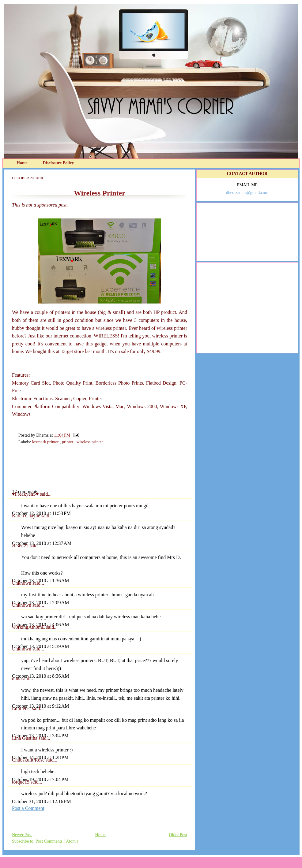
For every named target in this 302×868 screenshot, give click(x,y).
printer (68, 442)
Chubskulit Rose (29, 760)
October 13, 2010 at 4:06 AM (40, 625)
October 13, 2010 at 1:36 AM (40, 581)
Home (23, 163)
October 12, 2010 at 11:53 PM (41, 513)
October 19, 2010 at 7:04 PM (40, 779)
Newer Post (22, 835)
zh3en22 (21, 546)
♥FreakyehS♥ (26, 494)
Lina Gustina (25, 738)
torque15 (21, 782)
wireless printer (90, 442)
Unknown (22, 583)
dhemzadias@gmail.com (247, 193)
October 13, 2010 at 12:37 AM (42, 543)
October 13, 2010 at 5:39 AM (40, 646)
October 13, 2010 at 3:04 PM (40, 736)
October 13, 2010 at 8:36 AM (40, 676)
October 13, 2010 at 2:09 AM (40, 603)
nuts (17, 678)
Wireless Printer (100, 193)
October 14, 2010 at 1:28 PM (40, 757)
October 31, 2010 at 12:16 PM (42, 801)
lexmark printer (46, 442)
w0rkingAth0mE (29, 627)
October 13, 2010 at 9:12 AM (40, 706)
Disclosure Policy (58, 163)
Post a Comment (28, 808)
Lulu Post (22, 708)
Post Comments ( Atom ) (57, 841)
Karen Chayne (27, 516)
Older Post (178, 835)
